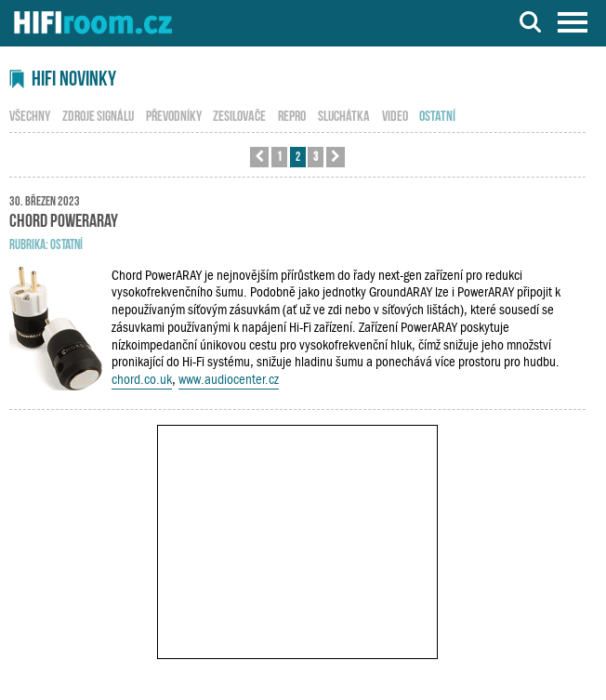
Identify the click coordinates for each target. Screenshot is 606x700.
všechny (30, 114)
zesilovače (239, 114)
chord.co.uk (142, 379)
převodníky (174, 114)
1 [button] (279, 156)
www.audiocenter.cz (229, 379)
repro (292, 114)
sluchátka (344, 114)
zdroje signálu (98, 114)
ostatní (66, 243)
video (395, 114)
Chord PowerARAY (64, 218)
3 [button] (316, 156)
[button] (259, 157)
